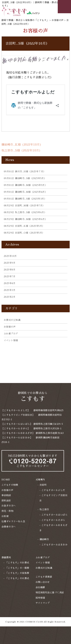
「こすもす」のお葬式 (17, 563)
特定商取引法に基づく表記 (50, 593)
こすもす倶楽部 (44, 577)
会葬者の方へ (9, 527)
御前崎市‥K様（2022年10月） (22, 145)
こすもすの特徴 (10, 485)
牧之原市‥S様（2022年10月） (22, 150)
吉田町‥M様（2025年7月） (24, 206)
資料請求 (6, 501)
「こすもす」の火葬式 (17, 578)
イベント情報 (11, 340)
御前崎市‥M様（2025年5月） (25, 185)
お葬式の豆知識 (12, 320)
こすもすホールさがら (53, 520)
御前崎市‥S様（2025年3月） (25, 199)
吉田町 (43, 485)
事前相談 (6, 495)
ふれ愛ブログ (11, 334)
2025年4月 (10, 283)
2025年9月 (10, 263)
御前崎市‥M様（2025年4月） (26, 192)
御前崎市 (44, 539)
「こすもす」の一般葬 (17, 568)
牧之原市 (44, 510)
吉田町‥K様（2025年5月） (24, 226)
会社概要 (40, 587)
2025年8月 (10, 270)
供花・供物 (7, 511)
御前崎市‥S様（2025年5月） (25, 178)
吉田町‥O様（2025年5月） (24, 233)
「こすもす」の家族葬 (17, 573)
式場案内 (40, 480)
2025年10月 (10, 256)
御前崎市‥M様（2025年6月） (26, 219)
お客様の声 (10, 327)
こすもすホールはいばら (55, 515)
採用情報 (40, 598)
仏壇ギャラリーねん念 (13, 521)
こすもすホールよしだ (53, 490)
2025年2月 (10, 297)
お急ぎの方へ (9, 506)
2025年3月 (10, 290)
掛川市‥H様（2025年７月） (25, 172)
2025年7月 (10, 277)
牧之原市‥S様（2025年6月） (25, 212)
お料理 (5, 516)
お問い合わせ (43, 582)
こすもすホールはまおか (55, 545)
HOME (6, 480)
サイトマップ (43, 603)
